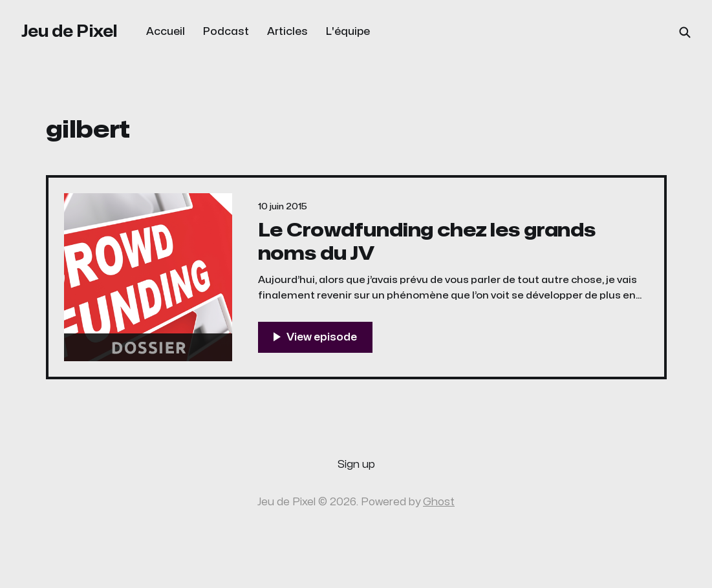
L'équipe (348, 32)
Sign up (356, 465)
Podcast (226, 32)
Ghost (439, 502)
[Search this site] (685, 32)
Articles (287, 32)
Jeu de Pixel (70, 31)
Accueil (166, 32)
